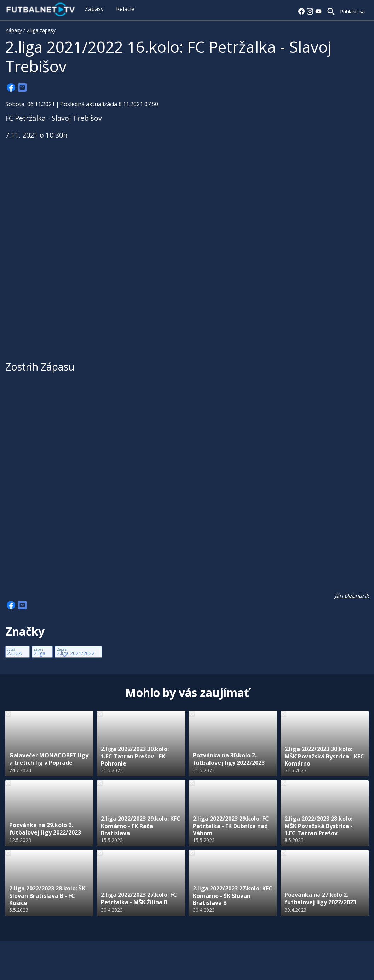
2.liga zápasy (41, 30)
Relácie (125, 9)
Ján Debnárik (352, 596)
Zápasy (94, 9)
